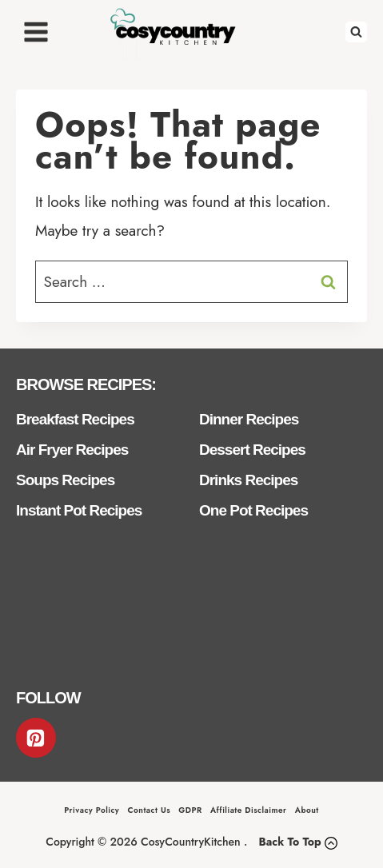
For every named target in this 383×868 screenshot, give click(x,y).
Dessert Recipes (252, 450)
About (307, 810)
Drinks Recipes (248, 480)
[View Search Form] (356, 32)
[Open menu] (36, 32)
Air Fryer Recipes (72, 450)
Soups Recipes (65, 480)
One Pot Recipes (253, 510)
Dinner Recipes (249, 419)
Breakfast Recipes (75, 419)
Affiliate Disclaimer (249, 810)
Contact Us (149, 810)
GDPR (190, 810)
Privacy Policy (92, 810)
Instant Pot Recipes (79, 510)
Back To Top (289, 842)
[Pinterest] (36, 738)
